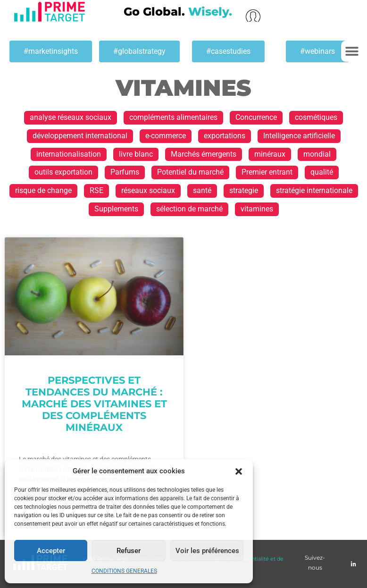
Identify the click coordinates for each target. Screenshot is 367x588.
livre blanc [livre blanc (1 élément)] (136, 154)
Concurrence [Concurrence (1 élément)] (256, 117)
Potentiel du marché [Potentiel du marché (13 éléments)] (190, 172)
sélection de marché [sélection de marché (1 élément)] (189, 209)
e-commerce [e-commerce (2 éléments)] (166, 136)
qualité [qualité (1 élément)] (322, 172)
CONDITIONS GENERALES (124, 571)
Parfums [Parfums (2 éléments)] (125, 172)
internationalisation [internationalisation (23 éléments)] (69, 154)
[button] (239, 471)
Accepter (51, 551)
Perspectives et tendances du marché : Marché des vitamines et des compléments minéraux (94, 404)
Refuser (129, 551)
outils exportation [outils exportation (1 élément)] (63, 172)
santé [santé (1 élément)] (202, 190)
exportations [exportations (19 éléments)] (225, 136)
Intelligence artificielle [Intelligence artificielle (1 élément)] (299, 136)
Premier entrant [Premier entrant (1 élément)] (267, 172)
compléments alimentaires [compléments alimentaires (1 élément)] (173, 117)
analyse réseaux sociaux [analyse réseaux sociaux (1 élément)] (71, 117)
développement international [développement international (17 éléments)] (80, 136)
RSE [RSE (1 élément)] (96, 190)
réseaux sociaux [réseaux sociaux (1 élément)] (148, 190)
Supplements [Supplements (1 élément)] (116, 209)
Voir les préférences (207, 551)
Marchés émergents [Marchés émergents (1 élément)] (204, 154)
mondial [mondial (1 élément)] (317, 154)
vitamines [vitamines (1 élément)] (257, 209)
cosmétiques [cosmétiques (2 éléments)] (316, 117)
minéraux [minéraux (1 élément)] (270, 154)
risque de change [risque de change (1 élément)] (43, 190)
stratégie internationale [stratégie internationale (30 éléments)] (314, 190)
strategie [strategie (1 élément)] (244, 190)
